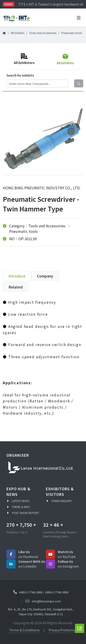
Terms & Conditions (24, 630)
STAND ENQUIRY (62, 501)
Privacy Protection (63, 630)
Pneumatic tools (72, 33)
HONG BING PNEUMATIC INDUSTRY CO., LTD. (42, 188)
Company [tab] (45, 276)
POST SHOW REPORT (26, 513)
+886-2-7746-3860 (57, 592)
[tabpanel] (43, 361)
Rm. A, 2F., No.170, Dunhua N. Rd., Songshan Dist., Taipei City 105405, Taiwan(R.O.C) (41, 612)
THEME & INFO (21, 507)
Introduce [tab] (17, 276)
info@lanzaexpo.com (46, 601)
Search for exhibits (20, 75)
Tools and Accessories (43, 33)
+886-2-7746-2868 (31, 592)
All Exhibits (18, 33)
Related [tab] (15, 287)
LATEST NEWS (21, 501)
